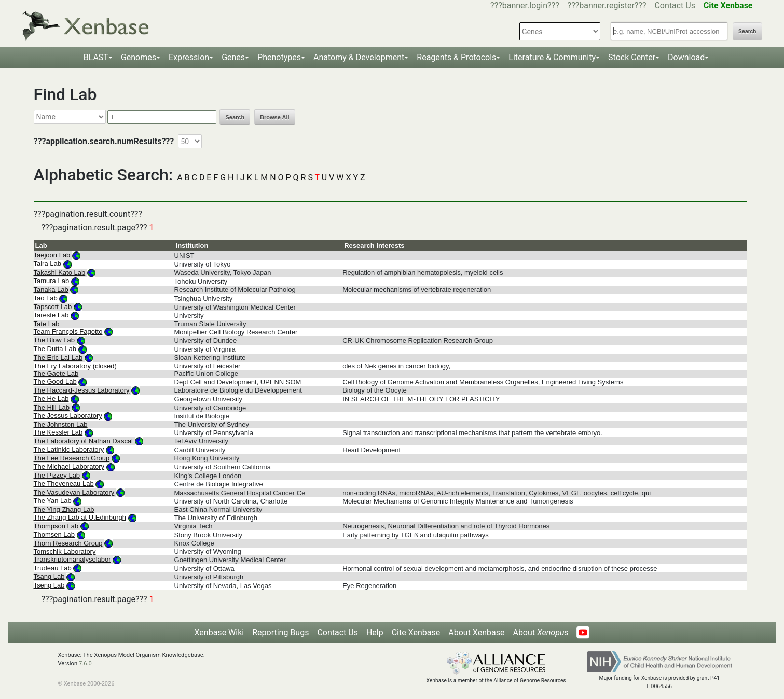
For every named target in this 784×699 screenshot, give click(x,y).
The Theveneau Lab (64, 484)
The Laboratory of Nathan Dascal (84, 441)
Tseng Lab (49, 585)
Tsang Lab (49, 576)
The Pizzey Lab (57, 475)
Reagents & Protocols (456, 57)
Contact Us (675, 5)
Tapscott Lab (53, 307)
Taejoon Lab (52, 255)
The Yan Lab (53, 501)
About (540, 632)
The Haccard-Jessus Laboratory (82, 390)
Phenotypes (279, 57)
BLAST (96, 57)
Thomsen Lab (54, 534)
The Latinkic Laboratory (69, 449)
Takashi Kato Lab (60, 272)
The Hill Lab (52, 407)
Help (375, 632)
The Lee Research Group (72, 458)
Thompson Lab (56, 526)
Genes (233, 57)
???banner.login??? (525, 5)
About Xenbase (476, 632)
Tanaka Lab (51, 290)
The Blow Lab (54, 340)
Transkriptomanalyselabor (72, 559)
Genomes (139, 57)
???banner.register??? (607, 5)
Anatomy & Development (359, 57)
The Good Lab (55, 381)
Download (686, 57)
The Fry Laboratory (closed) (75, 366)
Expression (189, 57)
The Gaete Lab (56, 374)
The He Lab (51, 399)
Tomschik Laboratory (65, 551)
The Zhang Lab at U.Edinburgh (80, 517)
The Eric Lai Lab (58, 358)
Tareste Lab (51, 315)
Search (747, 31)
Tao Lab (46, 298)
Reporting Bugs (280, 632)
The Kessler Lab (58, 432)
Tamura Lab (52, 281)
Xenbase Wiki (219, 632)
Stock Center (632, 57)
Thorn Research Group (68, 543)
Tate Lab (47, 324)
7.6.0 (85, 663)
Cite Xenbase (416, 632)
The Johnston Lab (61, 424)
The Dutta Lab (55, 349)
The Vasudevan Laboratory (74, 492)
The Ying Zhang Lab (64, 509)
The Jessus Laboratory (68, 416)
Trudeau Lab (53, 568)
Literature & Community (552, 57)
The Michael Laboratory (69, 466)
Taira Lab (47, 264)
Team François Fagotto (68, 332)
